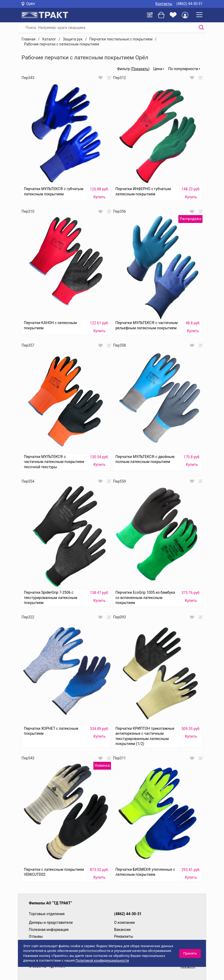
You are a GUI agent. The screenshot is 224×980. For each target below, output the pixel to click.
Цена (158, 69)
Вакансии (122, 930)
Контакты (164, 4)
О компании (124, 922)
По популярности (183, 69)
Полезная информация (49, 930)
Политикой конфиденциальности (102, 960)
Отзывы (36, 936)
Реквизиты (124, 936)
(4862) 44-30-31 (189, 4)
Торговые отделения (47, 914)
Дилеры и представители (51, 922)
